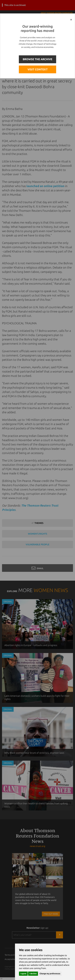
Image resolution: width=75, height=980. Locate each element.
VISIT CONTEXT (38, 69)
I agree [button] (23, 974)
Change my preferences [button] (50, 974)
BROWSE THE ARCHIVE (37, 59)
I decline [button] (33, 974)
